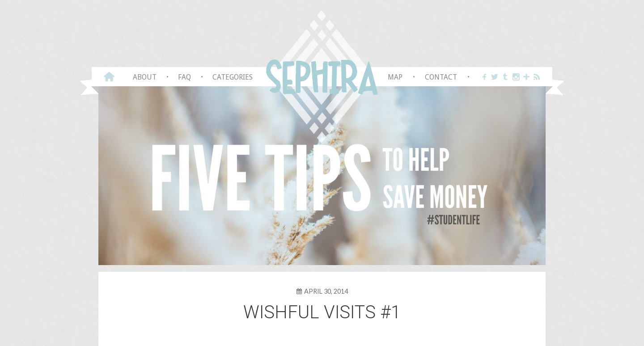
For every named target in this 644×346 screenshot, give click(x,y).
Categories (233, 77)
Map (395, 77)
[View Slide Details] (322, 175)
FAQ (184, 77)
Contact (441, 77)
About (145, 77)
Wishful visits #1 (322, 312)
